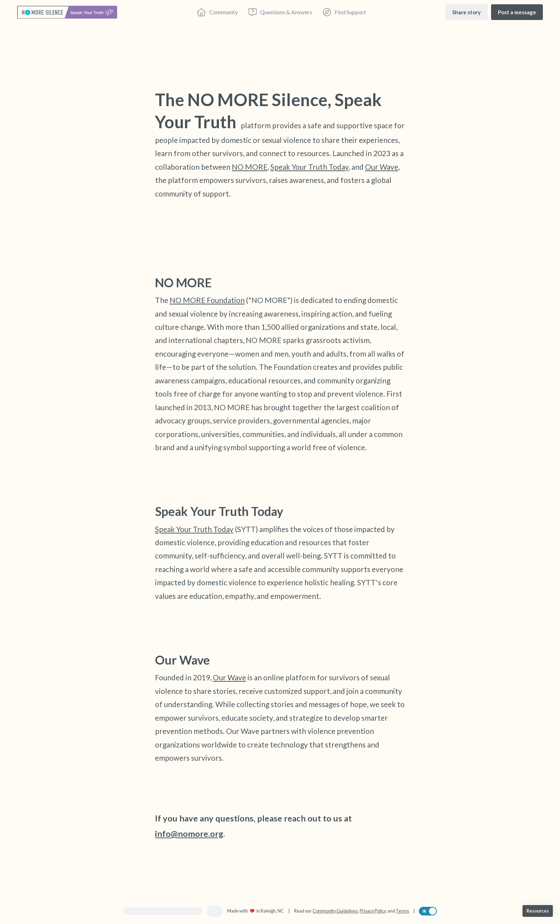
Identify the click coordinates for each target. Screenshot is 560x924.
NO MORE (250, 167)
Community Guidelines (335, 911)
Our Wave (382, 167)
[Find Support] (344, 12)
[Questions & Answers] (280, 12)
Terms (402, 911)
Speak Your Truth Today (309, 167)
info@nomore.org (189, 834)
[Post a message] (517, 12)
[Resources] (538, 911)
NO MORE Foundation (207, 300)
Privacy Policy (373, 911)
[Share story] (466, 12)
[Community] (217, 12)
